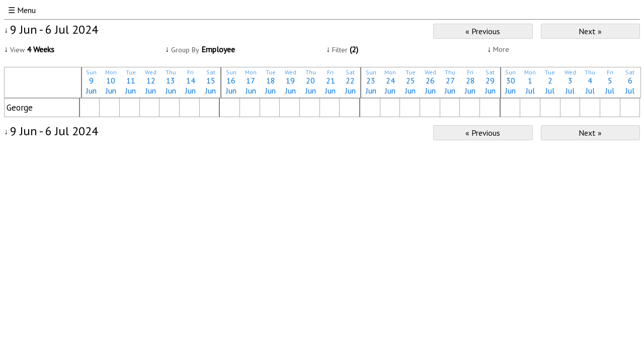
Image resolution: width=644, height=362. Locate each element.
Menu (26, 10)
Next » (590, 31)
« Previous (483, 31)
